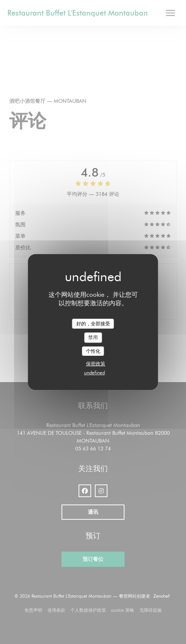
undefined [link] (94, 372)
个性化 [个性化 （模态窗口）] (93, 351)
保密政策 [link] (96, 364)
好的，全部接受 (93, 323)
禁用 (93, 337)
